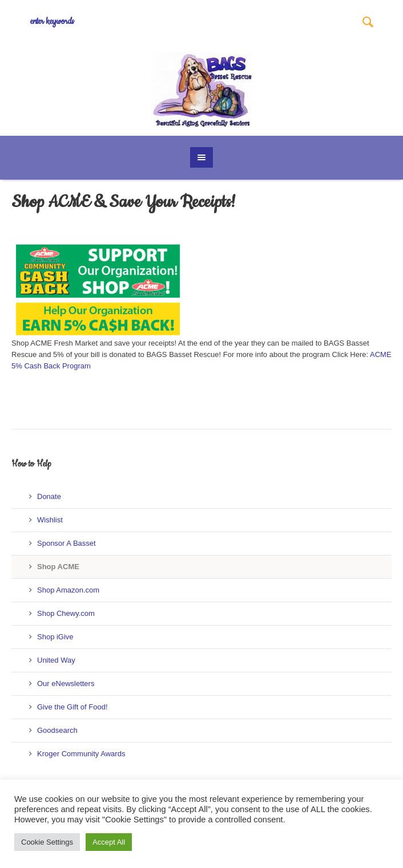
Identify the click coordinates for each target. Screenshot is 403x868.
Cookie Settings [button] (47, 842)
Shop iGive (55, 637)
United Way (56, 660)
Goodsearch (57, 730)
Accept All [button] (109, 842)
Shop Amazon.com (68, 590)
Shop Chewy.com (66, 613)
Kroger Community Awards (81, 754)
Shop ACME (58, 567)
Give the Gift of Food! (72, 707)
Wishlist (50, 520)
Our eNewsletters (66, 684)
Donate (49, 496)
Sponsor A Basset (67, 543)
